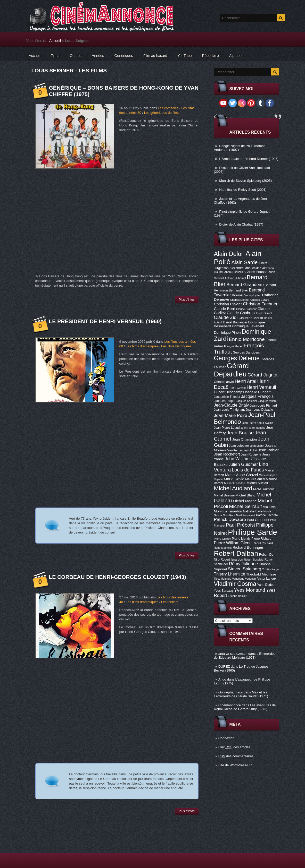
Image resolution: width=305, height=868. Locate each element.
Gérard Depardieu (232, 370)
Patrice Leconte (267, 515)
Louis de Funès (248, 470)
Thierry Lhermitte (230, 574)
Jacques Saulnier (247, 401)
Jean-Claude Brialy (232, 405)
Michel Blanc (246, 495)
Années (98, 56)
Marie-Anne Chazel (241, 475)
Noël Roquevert (246, 515)
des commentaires (236, 756)
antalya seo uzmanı (233, 654)
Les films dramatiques (142, 346)
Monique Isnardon (228, 511)
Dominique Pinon (227, 333)
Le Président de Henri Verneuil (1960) (105, 321)
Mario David (234, 479)
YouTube (184, 56)
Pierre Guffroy (222, 539)
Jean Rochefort (227, 454)
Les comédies (168, 108)
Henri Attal (245, 381)
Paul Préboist (240, 525)
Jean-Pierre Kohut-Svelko (257, 423)
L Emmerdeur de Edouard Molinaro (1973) (245, 656)
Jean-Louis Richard (263, 406)
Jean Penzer (234, 450)
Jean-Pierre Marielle (253, 428)
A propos (236, 56)
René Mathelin (223, 548)
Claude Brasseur (246, 309)
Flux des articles (234, 747)
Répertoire (210, 56)
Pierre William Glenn (233, 543)
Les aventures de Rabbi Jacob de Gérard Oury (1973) (245, 707)
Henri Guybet (238, 388)
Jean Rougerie (251, 454)
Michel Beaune (224, 495)
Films (55, 56)
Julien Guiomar (243, 464)
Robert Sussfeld (254, 560)
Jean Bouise (240, 433)
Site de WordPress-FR (235, 765)
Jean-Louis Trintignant (229, 410)
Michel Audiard (233, 488)
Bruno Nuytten (252, 295)
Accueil (55, 41)
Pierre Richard (261, 539)
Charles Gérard (260, 300)
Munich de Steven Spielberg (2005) (245, 181)
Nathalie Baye (253, 511)
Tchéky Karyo (270, 569)
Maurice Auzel (255, 479)
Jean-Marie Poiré (231, 415)
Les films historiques (176, 346)
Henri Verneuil (261, 387)
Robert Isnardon (232, 560)
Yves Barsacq (224, 591)
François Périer (233, 346)
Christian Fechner (260, 304)
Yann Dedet (265, 585)
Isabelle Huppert (258, 392)
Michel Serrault (245, 506)
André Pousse (257, 272)
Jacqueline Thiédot (227, 397)
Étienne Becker (237, 596)
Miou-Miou (270, 507)
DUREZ (224, 667)
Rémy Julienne (243, 564)
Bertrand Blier (238, 290)
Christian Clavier (228, 304)
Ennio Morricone (247, 339)
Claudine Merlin (251, 318)
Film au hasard (155, 56)
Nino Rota (229, 515)
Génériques (123, 56)
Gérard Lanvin (224, 382)
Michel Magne (245, 501)
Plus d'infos (187, 300)
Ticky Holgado (223, 579)
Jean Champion (245, 439)
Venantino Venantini (244, 579)
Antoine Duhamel (235, 278)
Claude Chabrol (240, 313)
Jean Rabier (268, 450)
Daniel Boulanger (235, 322)
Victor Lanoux (267, 579)
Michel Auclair (257, 483)
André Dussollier (234, 272)
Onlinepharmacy (231, 692)
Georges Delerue (237, 358)
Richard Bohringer (248, 547)
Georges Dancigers (246, 353)
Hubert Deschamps (229, 392)
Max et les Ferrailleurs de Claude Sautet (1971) (241, 694)
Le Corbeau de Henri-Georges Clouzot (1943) (118, 577)
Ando (222, 679)
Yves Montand (249, 590)
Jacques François (257, 396)
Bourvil (237, 295)
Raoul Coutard (263, 543)
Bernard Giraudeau (245, 285)
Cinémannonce (230, 705)
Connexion (226, 738)
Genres (76, 56)
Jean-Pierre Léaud (227, 428)
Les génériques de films (162, 113)
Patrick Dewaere (230, 519)
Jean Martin (257, 446)
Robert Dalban (236, 553)
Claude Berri (225, 309)
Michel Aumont (263, 489)
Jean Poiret (250, 450)
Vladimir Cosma (235, 584)
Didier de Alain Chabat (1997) (241, 224)
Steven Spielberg (245, 569)
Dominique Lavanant (248, 326)
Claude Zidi (226, 317)
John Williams (238, 459)
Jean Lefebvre (239, 446)
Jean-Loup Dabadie (259, 410)
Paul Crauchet (258, 520)
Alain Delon (229, 254)
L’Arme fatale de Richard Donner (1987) (249, 159)
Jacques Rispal (225, 401)
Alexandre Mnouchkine (245, 268)
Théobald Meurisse (261, 574)
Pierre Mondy (241, 539)
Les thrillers (170, 602)
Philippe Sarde (253, 532)
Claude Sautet (263, 313)
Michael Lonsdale (235, 483)
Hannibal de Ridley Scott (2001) (243, 190)
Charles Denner (240, 300)
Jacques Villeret (268, 401)
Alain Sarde (244, 262)
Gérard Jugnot (262, 375)
